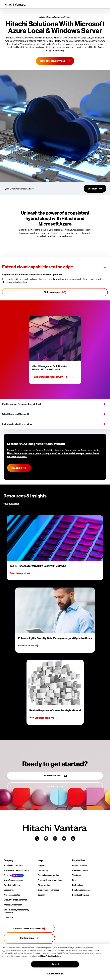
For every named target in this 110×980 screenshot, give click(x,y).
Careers (7, 875)
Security (42, 895)
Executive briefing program (16, 900)
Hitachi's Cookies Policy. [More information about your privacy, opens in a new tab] (50, 956)
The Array (76, 875)
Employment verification (49, 890)
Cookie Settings (55, 973)
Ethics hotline (44, 885)
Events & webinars (12, 885)
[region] (55, 962)
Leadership (9, 890)
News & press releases (13, 880)
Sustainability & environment (16, 870)
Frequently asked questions (50, 880)
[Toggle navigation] (105, 5)
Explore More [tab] (12, 503)
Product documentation (48, 875)
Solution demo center (82, 890)
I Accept (55, 964)
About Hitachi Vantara (13, 865)
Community (43, 870)
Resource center (80, 865)
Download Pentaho (80, 895)
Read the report (20, 573)
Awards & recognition (13, 905)
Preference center (12, 895)
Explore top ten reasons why (51, 377)
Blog (74, 880)
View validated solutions (44, 718)
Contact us (8, 917)
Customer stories (80, 870)
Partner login (78, 885)
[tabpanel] (55, 620)
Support (41, 865)
